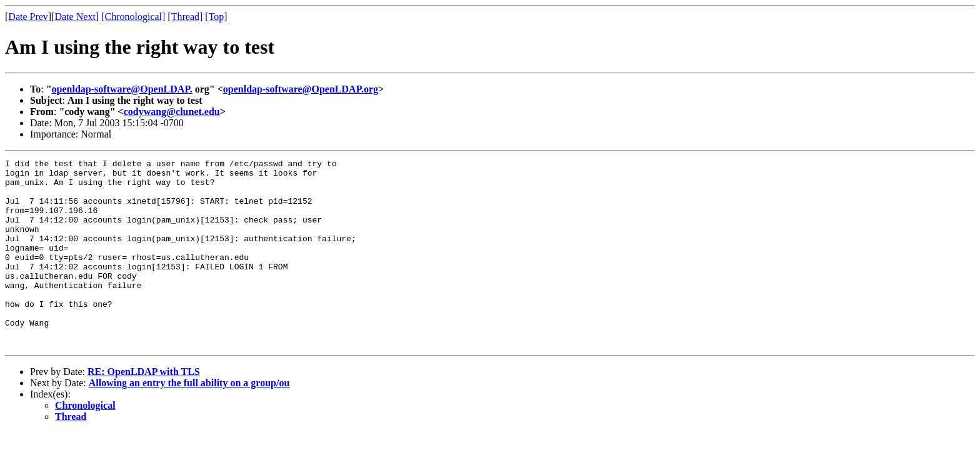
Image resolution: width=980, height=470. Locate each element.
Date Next (75, 17)
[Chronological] (133, 17)
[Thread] (185, 17)
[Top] (216, 17)
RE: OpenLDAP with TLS (144, 409)
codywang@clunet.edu (172, 112)
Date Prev (28, 17)
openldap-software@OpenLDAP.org (301, 89)
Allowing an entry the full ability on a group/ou (189, 420)
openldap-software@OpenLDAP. (122, 89)
